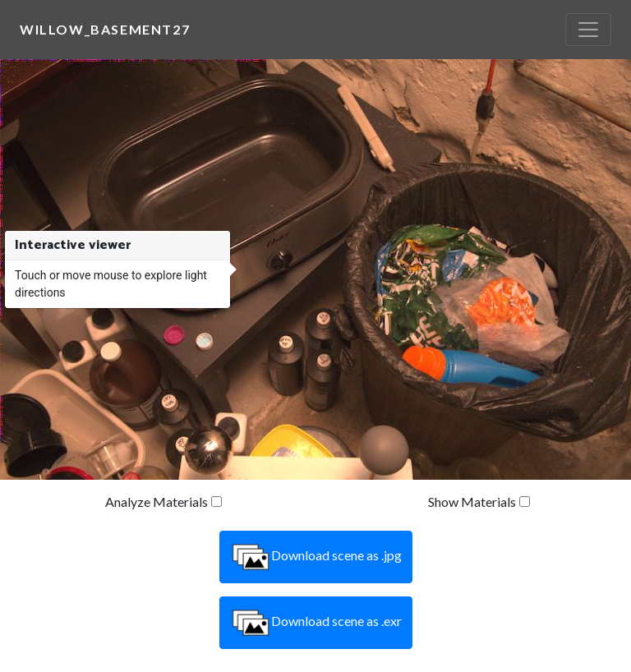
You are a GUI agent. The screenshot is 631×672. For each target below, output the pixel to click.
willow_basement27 (105, 29)
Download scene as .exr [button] (316, 623)
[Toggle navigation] (588, 30)
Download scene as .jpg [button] (316, 557)
